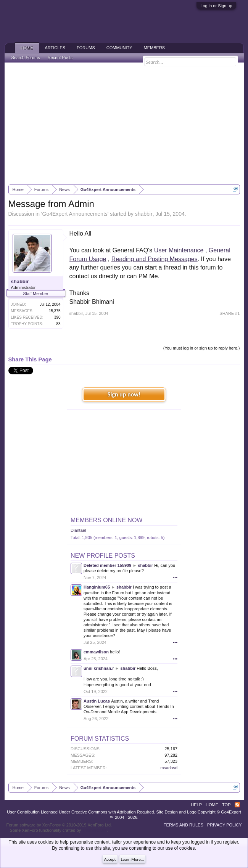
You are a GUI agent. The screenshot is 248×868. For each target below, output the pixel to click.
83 (58, 324)
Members (155, 48)
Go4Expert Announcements (75, 214)
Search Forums (26, 58)
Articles (55, 48)
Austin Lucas (97, 701)
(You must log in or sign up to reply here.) (202, 348)
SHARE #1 (229, 313)
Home (27, 48)
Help (196, 805)
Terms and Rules (184, 825)
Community (119, 48)
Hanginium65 (97, 587)
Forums (86, 48)
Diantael (78, 530)
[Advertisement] (124, 124)
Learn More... (132, 859)
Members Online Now (106, 520)
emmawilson (96, 652)
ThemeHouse (95, 830)
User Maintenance (179, 250)
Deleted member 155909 (107, 565)
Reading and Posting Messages (155, 259)
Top (226, 805)
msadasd (169, 768)
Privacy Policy (225, 825)
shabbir (144, 214)
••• (175, 578)
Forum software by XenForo (59, 825)
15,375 (55, 311)
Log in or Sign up (216, 6)
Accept (110, 859)
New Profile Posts (103, 556)
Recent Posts (60, 58)
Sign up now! (124, 394)
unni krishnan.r (99, 668)
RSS (237, 805)
